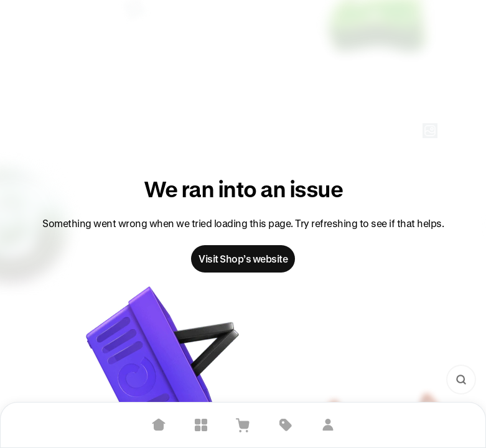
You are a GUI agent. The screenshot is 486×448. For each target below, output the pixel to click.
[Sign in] (328, 425)
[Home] (159, 425)
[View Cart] (243, 425)
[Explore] (201, 425)
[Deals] (286, 425)
